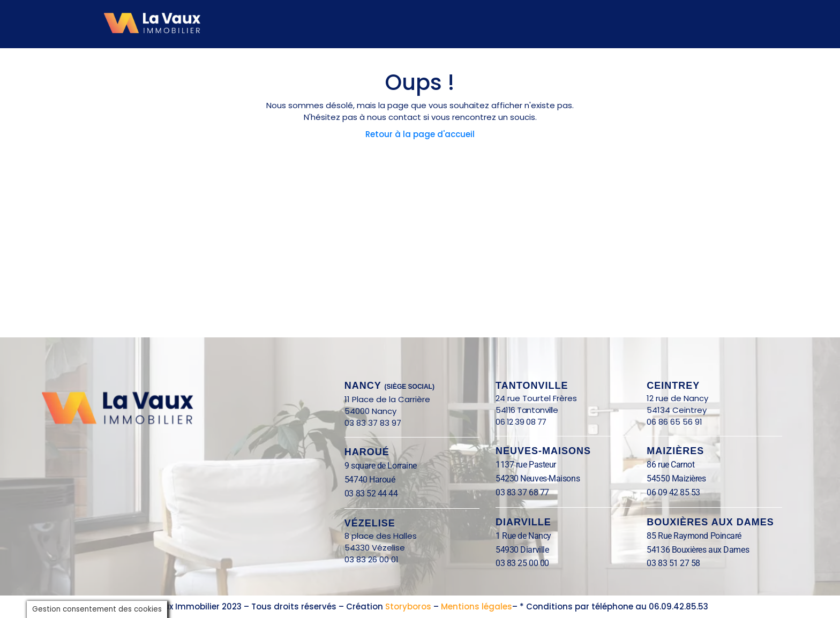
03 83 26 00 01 (372, 559)
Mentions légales (477, 606)
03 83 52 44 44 (371, 493)
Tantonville (532, 386)
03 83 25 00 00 (522, 563)
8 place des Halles (384, 536)
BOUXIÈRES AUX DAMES (710, 522)
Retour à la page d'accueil (420, 134)
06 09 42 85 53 (673, 492)
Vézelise (370, 523)
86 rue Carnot (682, 465)
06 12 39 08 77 (521, 422)
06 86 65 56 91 (674, 422)
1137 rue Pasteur (526, 465)
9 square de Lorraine (381, 466)
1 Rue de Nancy (523, 536)
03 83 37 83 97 (373, 423)
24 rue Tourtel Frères (536, 398)
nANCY (389, 386)
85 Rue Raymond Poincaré (694, 536)
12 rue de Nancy (677, 398)
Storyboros (408, 606)
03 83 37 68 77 (522, 492)
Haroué (367, 452)
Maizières (675, 451)
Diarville (523, 522)
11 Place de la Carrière (387, 399)
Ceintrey (673, 386)
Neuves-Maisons (543, 451)
